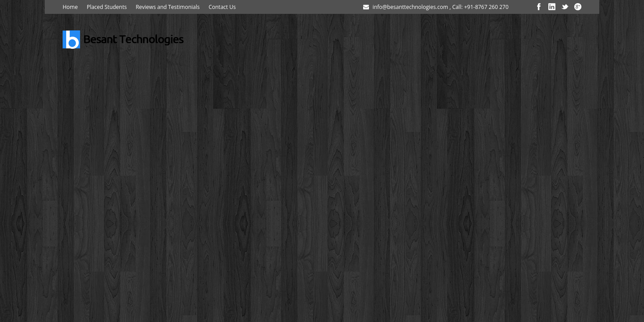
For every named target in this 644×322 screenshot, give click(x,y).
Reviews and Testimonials (167, 7)
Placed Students (107, 7)
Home (70, 7)
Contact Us (222, 7)
